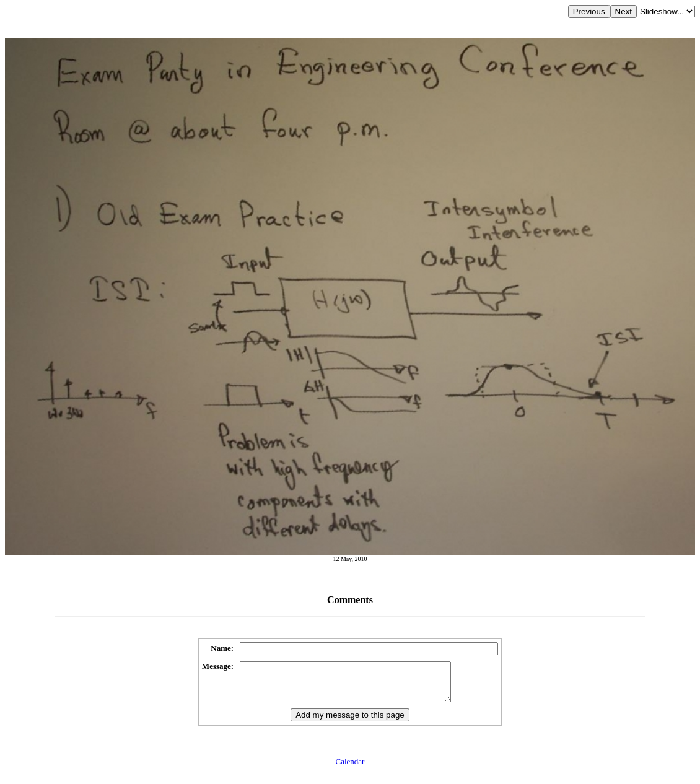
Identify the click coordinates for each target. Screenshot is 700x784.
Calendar (350, 769)
